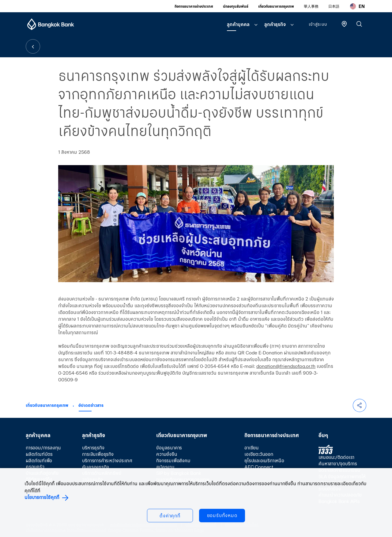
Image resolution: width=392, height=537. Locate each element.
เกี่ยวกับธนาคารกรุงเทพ (276, 6)
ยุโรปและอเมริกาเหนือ (264, 461)
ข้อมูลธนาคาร (169, 448)
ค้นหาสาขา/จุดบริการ (338, 464)
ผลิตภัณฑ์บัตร (39, 454)
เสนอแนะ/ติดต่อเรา (336, 457)
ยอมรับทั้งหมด (222, 515)
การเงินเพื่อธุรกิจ (98, 454)
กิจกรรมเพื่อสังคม (173, 461)
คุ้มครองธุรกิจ (95, 467)
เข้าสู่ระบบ (318, 24)
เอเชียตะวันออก (259, 454)
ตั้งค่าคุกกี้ (170, 516)
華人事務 (311, 6)
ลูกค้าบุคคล (238, 24)
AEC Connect (259, 467)
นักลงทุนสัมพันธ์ (236, 6)
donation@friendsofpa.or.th (286, 366)
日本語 (334, 6)
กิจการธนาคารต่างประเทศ (194, 6)
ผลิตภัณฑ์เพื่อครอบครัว (39, 464)
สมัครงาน (165, 467)
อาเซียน (252, 448)
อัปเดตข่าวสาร (91, 405)
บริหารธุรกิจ (93, 448)
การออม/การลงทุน (43, 448)
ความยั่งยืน (167, 454)
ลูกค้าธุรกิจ (275, 24)
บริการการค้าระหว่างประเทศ (107, 461)
